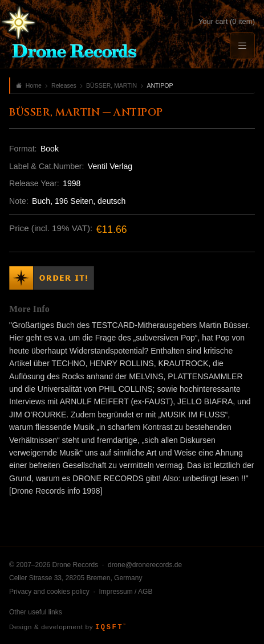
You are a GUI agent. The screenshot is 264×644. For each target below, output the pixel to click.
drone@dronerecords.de (145, 565)
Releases (64, 85)
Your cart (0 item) (227, 21)
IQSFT (110, 627)
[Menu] (242, 46)
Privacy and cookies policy (49, 592)
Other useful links (36, 612)
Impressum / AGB (125, 592)
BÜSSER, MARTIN (111, 85)
